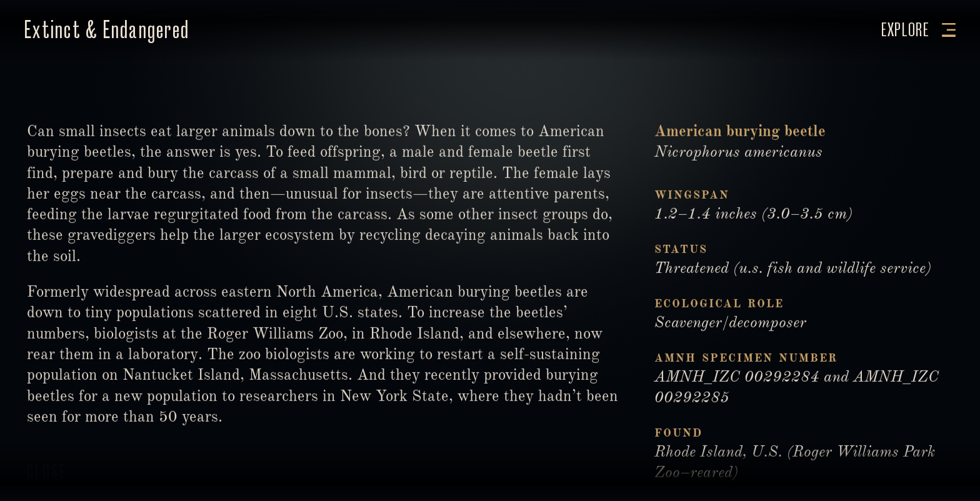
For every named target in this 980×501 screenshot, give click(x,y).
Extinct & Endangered (107, 30)
